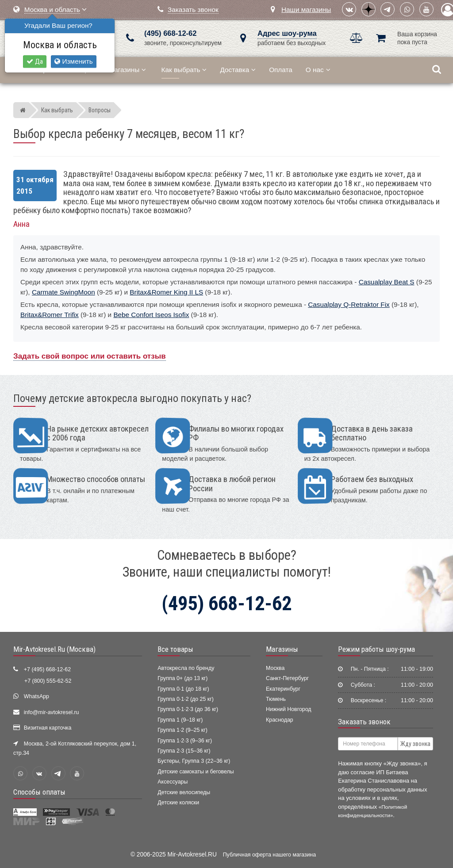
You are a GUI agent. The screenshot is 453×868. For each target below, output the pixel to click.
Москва (275, 668)
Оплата (281, 70)
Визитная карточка (48, 728)
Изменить (73, 61)
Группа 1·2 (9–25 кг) (182, 730)
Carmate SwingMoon (63, 292)
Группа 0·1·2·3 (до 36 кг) (188, 709)
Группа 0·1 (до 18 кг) (183, 689)
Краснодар (280, 720)
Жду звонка (415, 744)
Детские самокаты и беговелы (196, 772)
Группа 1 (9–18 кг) (180, 720)
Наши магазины (306, 10)
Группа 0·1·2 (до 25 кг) (186, 699)
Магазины (127, 70)
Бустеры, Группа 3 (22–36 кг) (194, 761)
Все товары (175, 649)
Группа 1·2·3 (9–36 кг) (185, 741)
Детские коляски (178, 803)
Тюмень (276, 699)
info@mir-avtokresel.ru (52, 712)
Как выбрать (184, 70)
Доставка (238, 70)
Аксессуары (173, 782)
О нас (318, 70)
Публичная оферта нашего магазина (269, 855)
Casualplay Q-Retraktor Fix (349, 304)
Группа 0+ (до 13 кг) (182, 678)
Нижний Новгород (288, 709)
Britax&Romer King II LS (166, 292)
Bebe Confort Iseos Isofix (151, 315)
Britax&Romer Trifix (50, 315)
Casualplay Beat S (387, 282)
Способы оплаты (39, 792)
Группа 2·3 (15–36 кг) (184, 751)
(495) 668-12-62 (170, 33)
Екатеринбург (283, 689)
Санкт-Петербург (287, 678)
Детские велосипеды (184, 792)
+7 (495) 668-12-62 (47, 669)
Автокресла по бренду (186, 668)
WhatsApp (36, 696)
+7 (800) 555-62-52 (48, 681)
